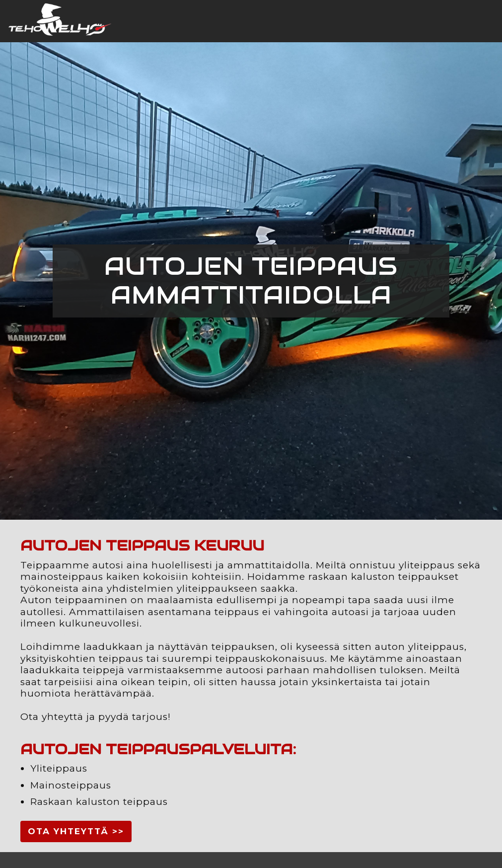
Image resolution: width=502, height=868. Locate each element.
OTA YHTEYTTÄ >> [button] (76, 831)
